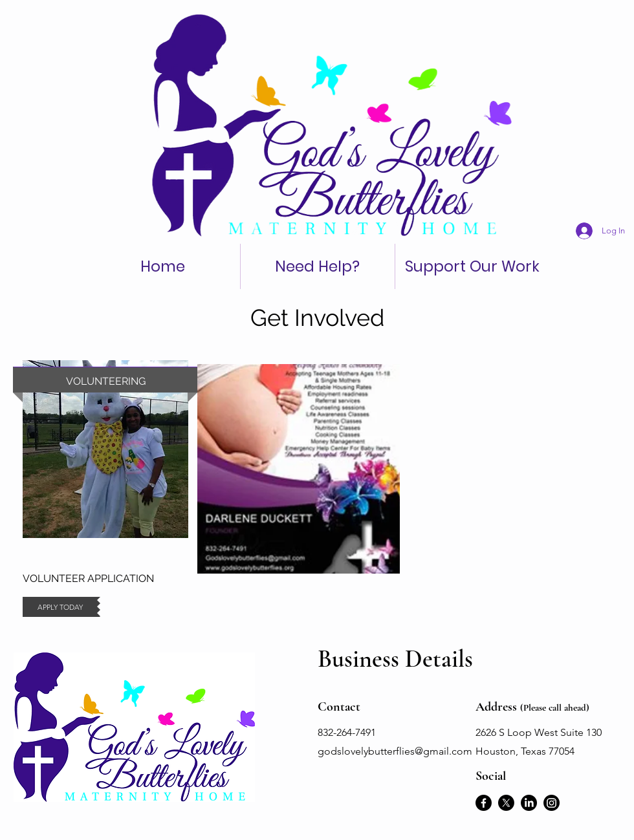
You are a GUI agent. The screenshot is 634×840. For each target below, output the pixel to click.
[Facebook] (484, 803)
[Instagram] (552, 803)
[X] (506, 803)
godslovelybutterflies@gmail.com (395, 751)
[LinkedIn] (529, 803)
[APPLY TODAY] (60, 607)
